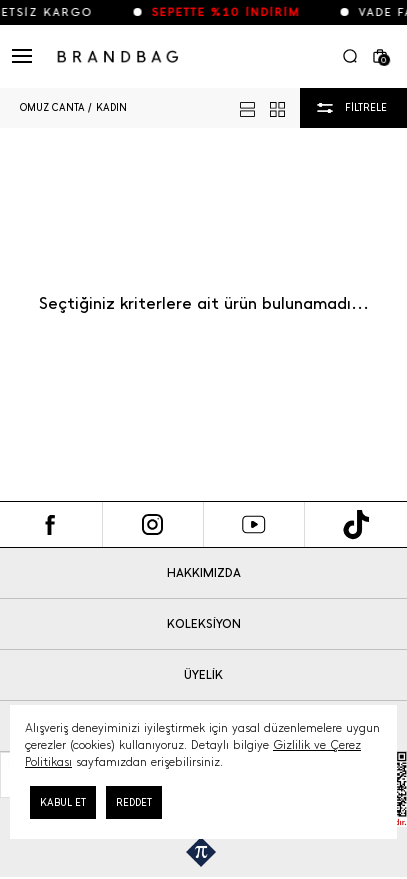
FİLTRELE (366, 107)
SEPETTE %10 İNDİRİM (233, 12)
